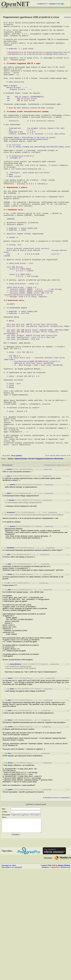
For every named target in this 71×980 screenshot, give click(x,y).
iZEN (9, 696)
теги (58, 4)
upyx (8, 582)
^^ (32, 591)
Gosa (9, 859)
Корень (11, 565)
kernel (58, 561)
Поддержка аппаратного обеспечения (49, 565)
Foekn (10, 816)
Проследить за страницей (12, 976)
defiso (9, 599)
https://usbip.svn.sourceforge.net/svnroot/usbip (40, 178)
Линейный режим (50, 571)
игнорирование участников (50, 904)
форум (53, 4)
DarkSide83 (10, 654)
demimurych (11, 618)
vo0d (8, 660)
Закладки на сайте (9, 974)
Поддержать (55, 976)
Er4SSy (10, 680)
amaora (10, 784)
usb (51, 561)
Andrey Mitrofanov (16, 770)
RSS (67, 571)
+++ (47, 4)
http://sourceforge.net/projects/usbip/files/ (26, 169)
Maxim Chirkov (64, 974)
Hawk (9, 806)
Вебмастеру (66, 976)
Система (31, 565)
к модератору (47, 575)
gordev (12, 795)
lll (8, 689)
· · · (39, 575)
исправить (67, 17)
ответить (29, 575)
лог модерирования (64, 904)
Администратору (21, 565)
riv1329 (10, 833)
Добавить (46, 976)
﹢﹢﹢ (35, 575)
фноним (12, 606)
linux (54, 561)
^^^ (34, 591)
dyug (9, 670)
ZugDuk (10, 895)
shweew (10, 869)
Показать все (61, 571)
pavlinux (19, 562)
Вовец (10, 826)
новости (42, 4)
